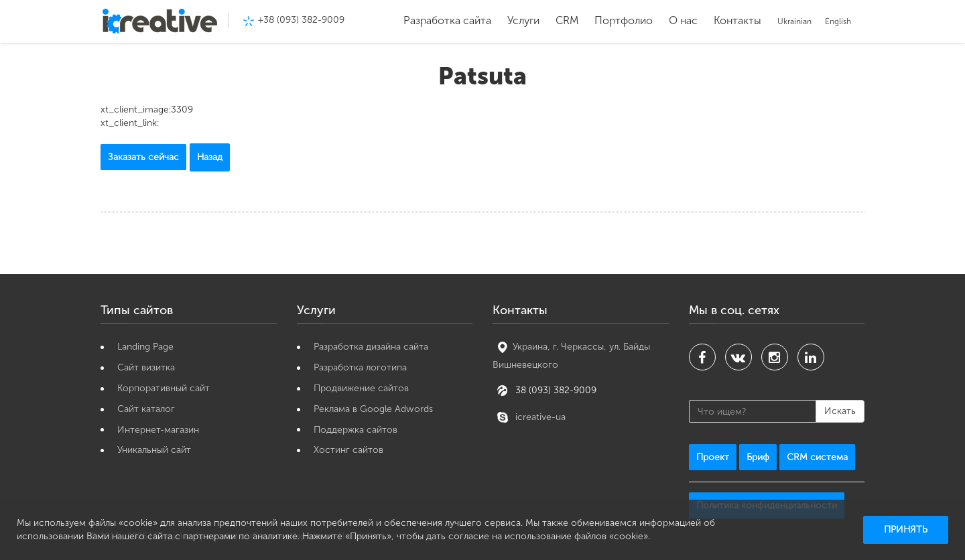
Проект (713, 457)
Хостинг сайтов (348, 450)
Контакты (737, 20)
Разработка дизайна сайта (371, 347)
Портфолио (624, 20)
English (838, 21)
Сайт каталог (146, 409)
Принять (906, 530)
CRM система (817, 457)
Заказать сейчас (143, 157)
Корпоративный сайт (164, 388)
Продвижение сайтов (361, 388)
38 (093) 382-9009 (555, 390)
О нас (683, 20)
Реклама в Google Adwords (373, 409)
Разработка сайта (447, 20)
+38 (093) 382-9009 (301, 20)
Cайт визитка (146, 367)
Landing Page (145, 347)
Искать (840, 411)
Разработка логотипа (360, 367)
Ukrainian (794, 21)
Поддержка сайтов (356, 430)
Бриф (758, 457)
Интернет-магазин (158, 430)
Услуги (523, 20)
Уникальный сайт (154, 450)
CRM (567, 20)
